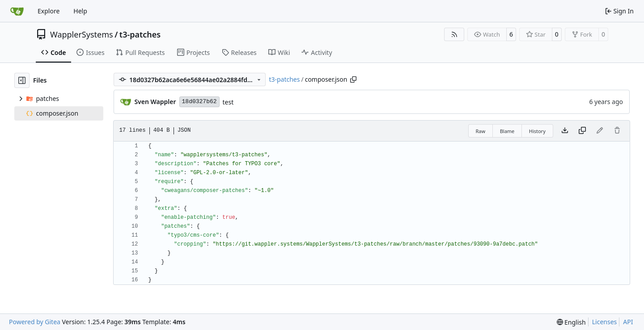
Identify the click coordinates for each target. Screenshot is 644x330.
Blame (507, 131)
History (537, 131)
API (628, 322)
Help (80, 11)
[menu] (571, 322)
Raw (481, 131)
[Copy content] (582, 131)
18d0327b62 (199, 102)
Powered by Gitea (35, 322)
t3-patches (140, 34)
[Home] (17, 11)
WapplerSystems (82, 34)
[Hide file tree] (22, 80)
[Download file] (565, 131)
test (228, 102)
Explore (49, 11)
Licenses (605, 322)
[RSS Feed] (454, 34)
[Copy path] (353, 79)
